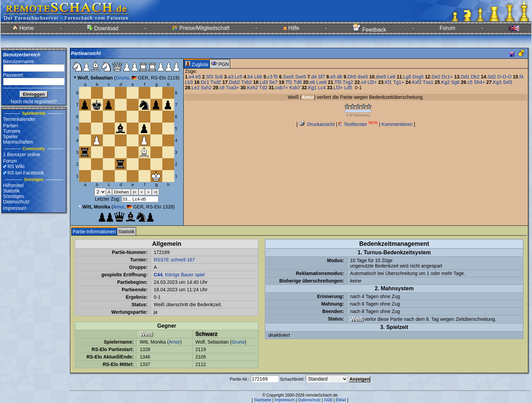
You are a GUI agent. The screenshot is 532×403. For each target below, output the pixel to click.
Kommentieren (397, 124)
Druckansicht (317, 124)
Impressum (15, 208)
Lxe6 (322, 82)
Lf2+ (372, 82)
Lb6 (258, 77)
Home (23, 28)
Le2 (195, 88)
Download (103, 28)
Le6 (391, 77)
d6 (340, 77)
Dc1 (205, 82)
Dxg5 (418, 77)
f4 (521, 77)
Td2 (263, 88)
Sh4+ (480, 82)
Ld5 (348, 88)
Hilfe (291, 28)
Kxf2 (417, 82)
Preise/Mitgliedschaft (201, 28)
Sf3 (210, 77)
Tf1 (289, 82)
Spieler (11, 136)
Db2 (475, 77)
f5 (276, 77)
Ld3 (264, 82)
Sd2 (492, 77)
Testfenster (358, 124)
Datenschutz (16, 202)
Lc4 (322, 88)
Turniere (12, 131)
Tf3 (338, 82)
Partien (11, 126)
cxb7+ (282, 88)
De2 (436, 77)
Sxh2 (206, 88)
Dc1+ (447, 77)
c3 (270, 77)
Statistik (11, 191)
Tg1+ (399, 82)
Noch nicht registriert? (34, 102)
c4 (364, 82)
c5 (470, 82)
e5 (198, 77)
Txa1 (428, 82)
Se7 (273, 82)
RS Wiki (16, 166)
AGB (328, 400)
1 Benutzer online (22, 154)
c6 (222, 88)
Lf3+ (338, 88)
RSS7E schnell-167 (174, 260)
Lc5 (239, 77)
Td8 (298, 82)
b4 (250, 77)
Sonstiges (13, 196)
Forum (447, 28)
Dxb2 (234, 82)
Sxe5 (289, 77)
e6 (312, 82)
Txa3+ (232, 88)
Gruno (122, 78)
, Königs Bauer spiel (179, 275)
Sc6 (219, 77)
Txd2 (216, 82)
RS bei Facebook (26, 173)
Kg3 (497, 82)
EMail (341, 400)
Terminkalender (19, 119)
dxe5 (363, 77)
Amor (119, 207)
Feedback (370, 30)
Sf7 (321, 77)
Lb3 (189, 82)
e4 (191, 77)
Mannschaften (18, 142)
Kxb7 (295, 88)
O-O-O (505, 77)
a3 (231, 77)
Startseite (263, 400)
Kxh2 (253, 88)
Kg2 (446, 82)
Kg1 (313, 88)
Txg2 (348, 82)
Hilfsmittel (13, 185)
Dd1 (465, 77)
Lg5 (407, 77)
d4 (314, 77)
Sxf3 (508, 82)
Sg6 (455, 82)
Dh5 (352, 77)
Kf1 (388, 82)
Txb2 (247, 82)
